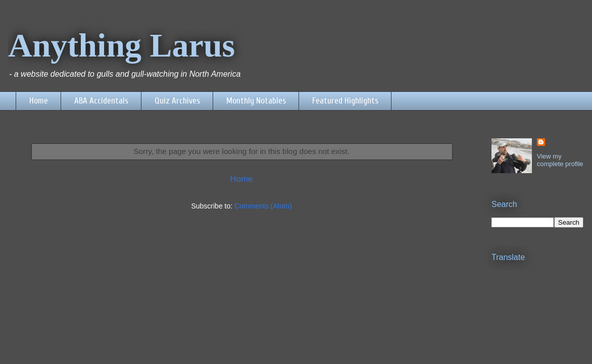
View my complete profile (560, 160)
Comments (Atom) (263, 206)
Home (39, 101)
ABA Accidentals (101, 101)
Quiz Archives (177, 101)
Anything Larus (121, 45)
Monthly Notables (256, 101)
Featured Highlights (345, 101)
